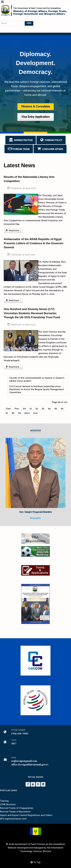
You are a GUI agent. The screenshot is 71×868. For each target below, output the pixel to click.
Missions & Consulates (36, 107)
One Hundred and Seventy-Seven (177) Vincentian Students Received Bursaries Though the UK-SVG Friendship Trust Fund (32, 313)
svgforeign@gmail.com (24, 761)
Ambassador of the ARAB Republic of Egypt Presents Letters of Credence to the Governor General (34, 243)
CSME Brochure (8, 805)
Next (27, 413)
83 (43, 409)
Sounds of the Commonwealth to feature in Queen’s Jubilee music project (37, 379)
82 (37, 409)
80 (24, 409)
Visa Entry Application (35, 117)
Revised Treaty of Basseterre (15, 812)
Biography (35, 518)
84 (49, 409)
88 (13, 413)
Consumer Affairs (50, 149)
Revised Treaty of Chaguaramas (17, 808)
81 (31, 409)
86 (62, 409)
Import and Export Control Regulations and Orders (26, 815)
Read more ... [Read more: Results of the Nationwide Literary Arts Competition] (13, 231)
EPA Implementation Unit (13, 819)
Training (4, 801)
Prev (17, 409)
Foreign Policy (51, 140)
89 (19, 413)
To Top (36, 862)
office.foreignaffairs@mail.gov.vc (30, 765)
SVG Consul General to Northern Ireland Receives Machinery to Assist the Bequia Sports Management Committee (37, 389)
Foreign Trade (19, 149)
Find (29, 23)
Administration (21, 140)
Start (8, 409)
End (35, 413)
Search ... (0, 17)
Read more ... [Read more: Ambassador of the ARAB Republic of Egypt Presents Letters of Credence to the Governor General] (13, 301)
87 (7, 413)
